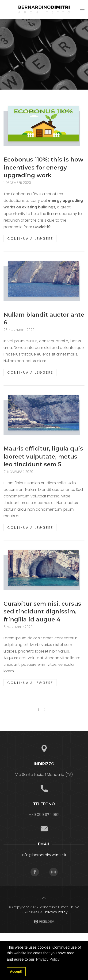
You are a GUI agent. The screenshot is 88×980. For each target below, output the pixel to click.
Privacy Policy (56, 912)
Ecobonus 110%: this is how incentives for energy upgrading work (43, 167)
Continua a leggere (30, 239)
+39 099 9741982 (44, 815)
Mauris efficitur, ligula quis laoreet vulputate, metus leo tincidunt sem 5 (43, 456)
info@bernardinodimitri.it (44, 855)
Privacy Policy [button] (48, 959)
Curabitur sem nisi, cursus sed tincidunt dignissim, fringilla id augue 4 (42, 612)
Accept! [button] (16, 972)
